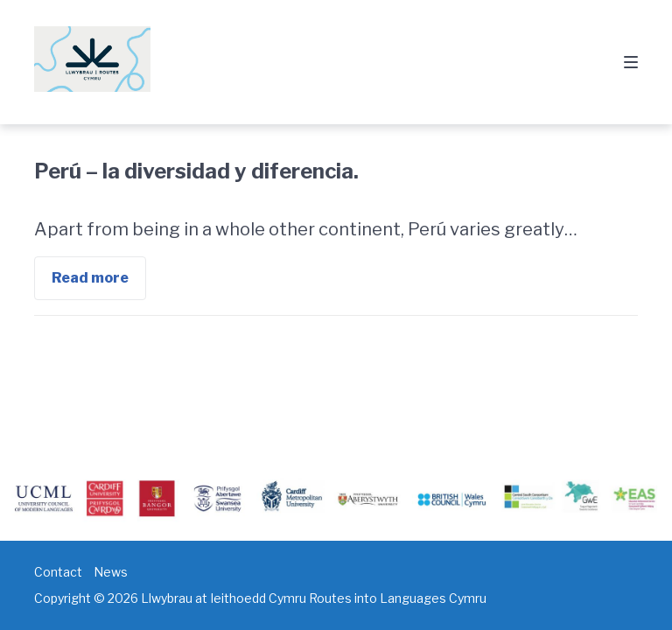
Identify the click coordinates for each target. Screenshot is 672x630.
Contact (58, 572)
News (111, 572)
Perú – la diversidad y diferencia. (196, 171)
